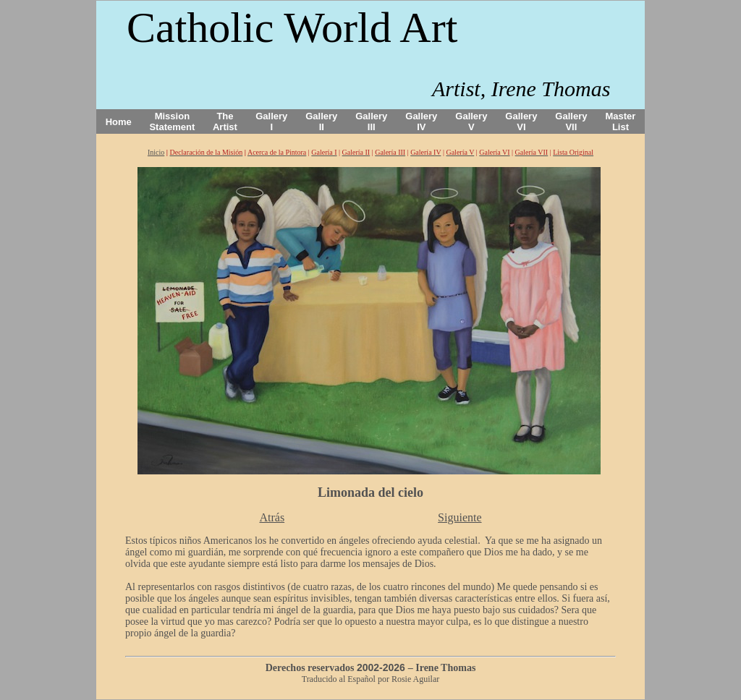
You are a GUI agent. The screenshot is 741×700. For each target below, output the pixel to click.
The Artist (225, 121)
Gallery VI (521, 121)
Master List (621, 121)
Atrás (272, 517)
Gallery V (471, 121)
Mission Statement (172, 121)
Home (119, 122)
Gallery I (271, 121)
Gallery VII (571, 121)
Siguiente (460, 517)
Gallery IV (421, 121)
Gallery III (371, 121)
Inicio (156, 152)
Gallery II (321, 121)
